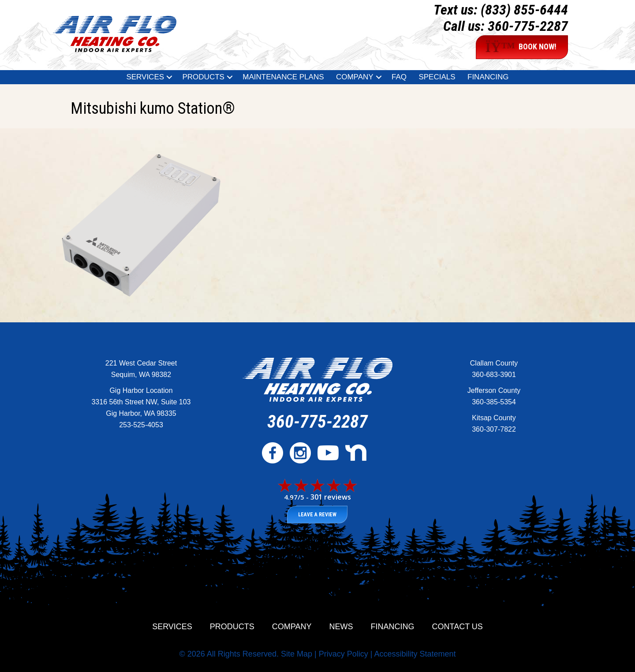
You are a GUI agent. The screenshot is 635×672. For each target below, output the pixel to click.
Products (232, 627)
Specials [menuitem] (437, 77)
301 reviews (331, 497)
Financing (393, 627)
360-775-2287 (528, 26)
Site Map (297, 654)
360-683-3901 (494, 375)
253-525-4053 (141, 425)
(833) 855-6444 (524, 10)
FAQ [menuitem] (399, 77)
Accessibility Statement (415, 654)
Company (292, 627)
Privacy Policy (344, 654)
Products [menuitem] (203, 77)
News (341, 627)
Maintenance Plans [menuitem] (283, 77)
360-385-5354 (494, 402)
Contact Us (458, 627)
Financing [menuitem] (488, 77)
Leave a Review (317, 515)
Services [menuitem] (145, 77)
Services (172, 627)
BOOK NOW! (521, 47)
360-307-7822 (494, 429)
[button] (169, 77)
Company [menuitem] (355, 77)
